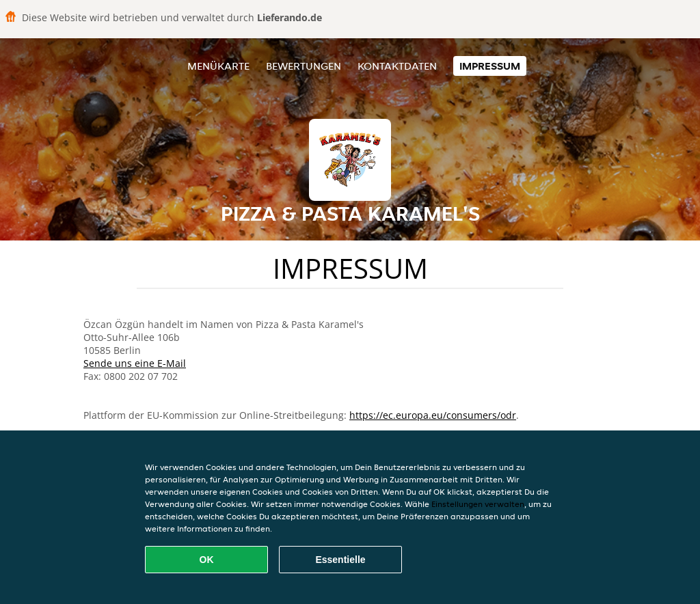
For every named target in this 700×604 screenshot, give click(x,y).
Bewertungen (304, 66)
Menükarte (218, 66)
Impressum (490, 66)
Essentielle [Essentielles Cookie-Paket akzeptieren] (340, 560)
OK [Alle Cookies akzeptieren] (207, 560)
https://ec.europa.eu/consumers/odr (433, 415)
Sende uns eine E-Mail (135, 363)
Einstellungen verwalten (478, 504)
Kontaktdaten (397, 66)
